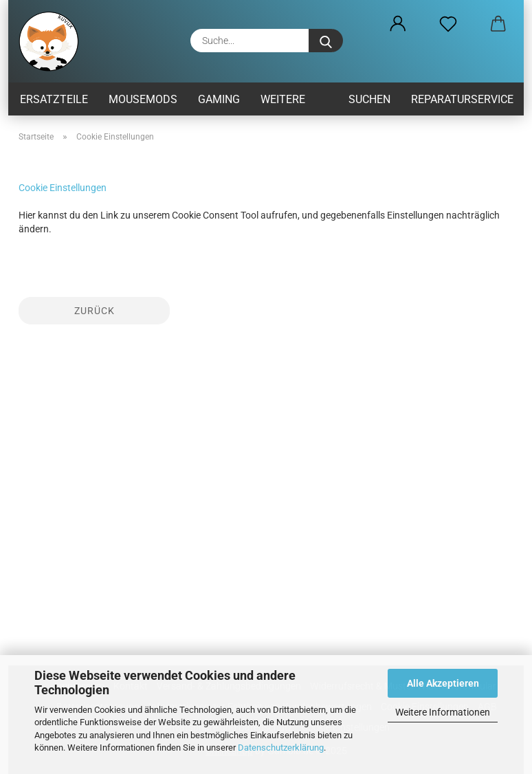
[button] (398, 24)
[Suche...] (326, 41)
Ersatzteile (54, 99)
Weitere (283, 99)
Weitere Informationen (443, 712)
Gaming (219, 99)
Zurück (95, 311)
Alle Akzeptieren (443, 683)
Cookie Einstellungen (63, 188)
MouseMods (143, 99)
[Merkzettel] (448, 24)
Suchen (369, 99)
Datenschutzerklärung (281, 748)
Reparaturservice (462, 99)
